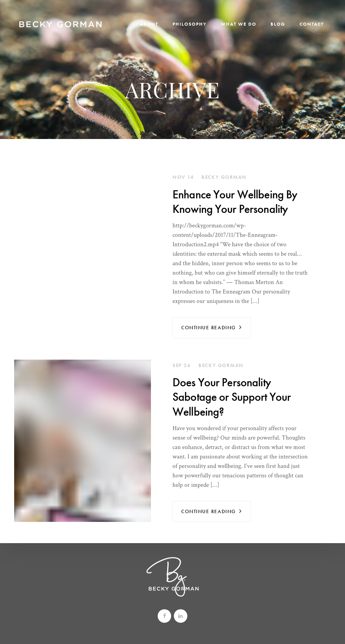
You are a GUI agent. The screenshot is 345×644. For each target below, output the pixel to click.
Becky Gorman (224, 177)
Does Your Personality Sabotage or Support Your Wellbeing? (232, 397)
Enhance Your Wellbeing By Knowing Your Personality (235, 202)
